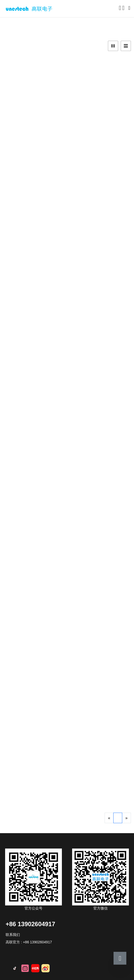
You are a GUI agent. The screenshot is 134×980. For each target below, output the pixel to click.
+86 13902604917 (30, 924)
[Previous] (109, 818)
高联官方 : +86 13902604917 (29, 942)
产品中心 (18, 24)
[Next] (126, 818)
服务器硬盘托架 (46, 24)
